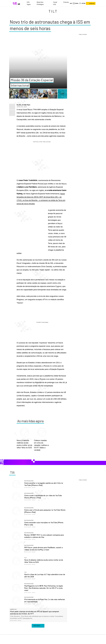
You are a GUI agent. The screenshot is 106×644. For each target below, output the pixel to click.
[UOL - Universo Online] (19, 4)
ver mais (38, 626)
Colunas (66, 2)
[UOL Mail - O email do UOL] (76, 3)
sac (71, 3)
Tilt (53, 11)
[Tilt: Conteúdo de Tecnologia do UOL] (15, 3)
